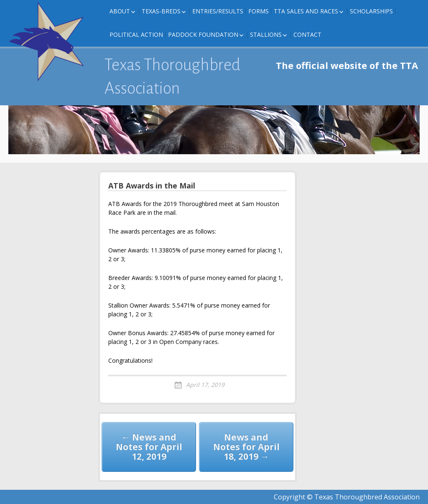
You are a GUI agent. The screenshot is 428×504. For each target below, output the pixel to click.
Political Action (136, 34)
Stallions (266, 34)
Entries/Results (218, 11)
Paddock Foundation (203, 34)
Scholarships (371, 11)
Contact (307, 34)
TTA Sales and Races (306, 11)
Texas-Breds (161, 11)
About (120, 11)
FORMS (259, 11)
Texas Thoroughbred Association (172, 76)
